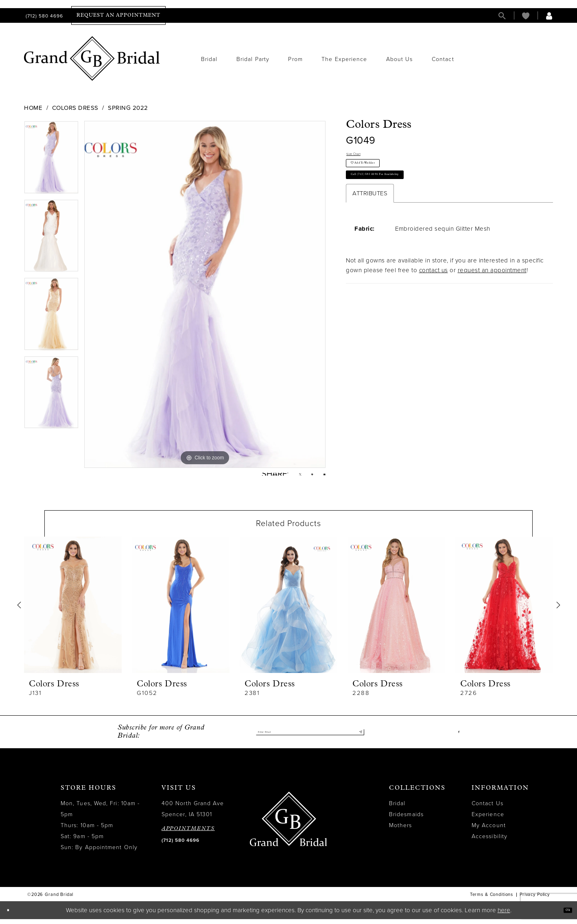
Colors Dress (75, 108)
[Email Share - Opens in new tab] (322, 477)
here (504, 915)
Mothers (401, 831)
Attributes (370, 220)
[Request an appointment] (118, 15)
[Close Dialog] (12, 915)
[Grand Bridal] (92, 59)
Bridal (397, 809)
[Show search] (502, 16)
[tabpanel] (51, 160)
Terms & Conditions (492, 900)
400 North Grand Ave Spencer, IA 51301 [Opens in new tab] (193, 814)
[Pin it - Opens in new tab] (305, 477)
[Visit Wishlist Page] (526, 16)
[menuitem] (44, 16)
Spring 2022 (128, 108)
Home (33, 108)
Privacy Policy (535, 900)
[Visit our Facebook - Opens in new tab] (457, 737)
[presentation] (73, 610)
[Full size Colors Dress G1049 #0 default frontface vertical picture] (205, 294)
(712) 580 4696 (180, 845)
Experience (488, 820)
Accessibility (490, 842)
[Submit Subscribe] (358, 737)
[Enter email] (310, 737)
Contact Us (487, 809)
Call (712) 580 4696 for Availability (402, 197)
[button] (549, 16)
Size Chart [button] (361, 157)
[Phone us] (44, 16)
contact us (434, 297)
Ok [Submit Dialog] (564, 915)
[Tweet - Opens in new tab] (287, 477)
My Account (489, 831)
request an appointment (492, 297)
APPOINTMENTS (188, 834)
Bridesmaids (406, 820)
